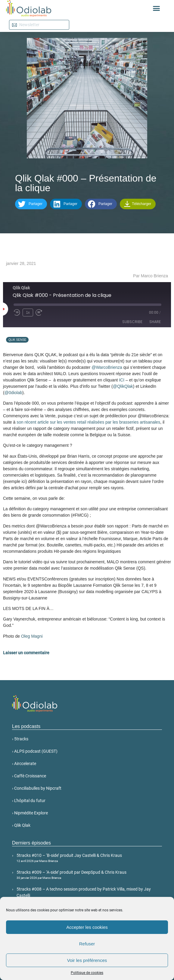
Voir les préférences (87, 960)
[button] (157, 8)
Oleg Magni (32, 636)
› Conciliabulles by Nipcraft (37, 788)
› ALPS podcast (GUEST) (35, 751)
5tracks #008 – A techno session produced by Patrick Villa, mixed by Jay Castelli (89, 895)
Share (155, 322)
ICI (122, 380)
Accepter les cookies (87, 927)
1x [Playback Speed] (28, 313)
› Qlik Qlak (21, 825)
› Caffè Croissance (29, 776)
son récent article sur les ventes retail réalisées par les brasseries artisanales (88, 422)
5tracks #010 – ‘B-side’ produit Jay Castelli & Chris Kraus (89, 858)
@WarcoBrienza (107, 367)
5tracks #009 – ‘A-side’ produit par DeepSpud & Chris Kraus (89, 875)
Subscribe (132, 322)
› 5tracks (20, 739)
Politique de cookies (87, 973)
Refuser (87, 944)
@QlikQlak (123, 386)
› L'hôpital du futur (29, 801)
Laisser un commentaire (26, 653)
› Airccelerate (24, 764)
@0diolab (13, 393)
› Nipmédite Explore (30, 813)
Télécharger (137, 204)
